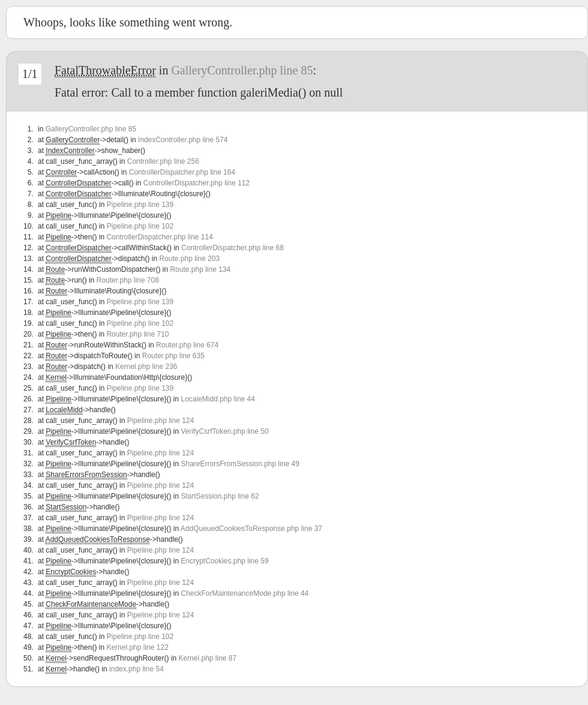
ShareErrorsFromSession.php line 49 (240, 464)
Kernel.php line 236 (146, 367)
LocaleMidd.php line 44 (217, 399)
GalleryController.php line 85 (242, 70)
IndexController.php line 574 (183, 140)
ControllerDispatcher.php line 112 (196, 183)
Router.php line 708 (128, 280)
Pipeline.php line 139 (140, 205)
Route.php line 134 (200, 269)
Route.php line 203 (189, 259)
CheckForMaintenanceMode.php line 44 (244, 593)
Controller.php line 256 (163, 161)
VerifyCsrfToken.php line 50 (224, 431)
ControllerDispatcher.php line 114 (159, 237)
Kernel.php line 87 (207, 658)
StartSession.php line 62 (220, 496)
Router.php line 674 (187, 345)
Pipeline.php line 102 (140, 226)
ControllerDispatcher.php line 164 (182, 172)
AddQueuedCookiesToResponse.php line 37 (251, 529)
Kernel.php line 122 (137, 647)
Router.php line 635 (173, 356)
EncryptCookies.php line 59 (224, 561)
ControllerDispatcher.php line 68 (232, 248)
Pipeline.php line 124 (160, 421)
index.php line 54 (136, 669)
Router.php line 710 (137, 334)
